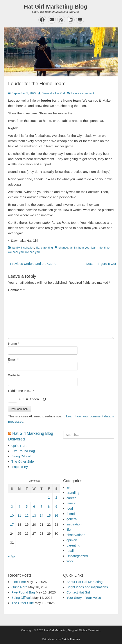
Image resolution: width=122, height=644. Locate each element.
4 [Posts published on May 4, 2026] (19, 506)
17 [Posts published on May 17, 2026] (12, 524)
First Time (19, 582)
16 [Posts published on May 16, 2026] (56, 515)
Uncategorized (77, 556)
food (70, 508)
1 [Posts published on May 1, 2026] (49, 497)
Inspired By (20, 467)
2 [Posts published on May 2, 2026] (56, 497)
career (71, 498)
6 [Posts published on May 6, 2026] (34, 506)
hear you (84, 248)
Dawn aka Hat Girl (53, 93)
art (68, 487)
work (70, 561)
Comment (16, 290)
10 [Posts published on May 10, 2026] (12, 515)
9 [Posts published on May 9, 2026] (56, 506)
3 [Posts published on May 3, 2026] (12, 506)
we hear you (16, 252)
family (16, 248)
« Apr (12, 556)
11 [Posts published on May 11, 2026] (19, 515)
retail (70, 551)
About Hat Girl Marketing (84, 582)
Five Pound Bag (23, 451)
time (107, 248)
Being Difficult (21, 456)
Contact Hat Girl (78, 592)
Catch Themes (71, 639)
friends (71, 514)
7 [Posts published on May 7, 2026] (41, 506)
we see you (32, 252)
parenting (47, 248)
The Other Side (23, 461)
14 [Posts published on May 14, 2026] (42, 515)
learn (94, 248)
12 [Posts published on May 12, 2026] (27, 515)
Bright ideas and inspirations (87, 587)
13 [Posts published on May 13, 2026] (34, 515)
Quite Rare (19, 446)
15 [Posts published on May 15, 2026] (49, 515)
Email (13, 359)
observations (76, 535)
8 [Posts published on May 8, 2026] (49, 506)
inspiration (28, 248)
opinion (72, 540)
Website (14, 375)
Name (14, 344)
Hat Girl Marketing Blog (56, 7)
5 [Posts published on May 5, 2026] (27, 506)
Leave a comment (83, 93)
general (72, 519)
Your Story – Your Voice (84, 598)
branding (73, 493)
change (63, 248)
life (38, 248)
